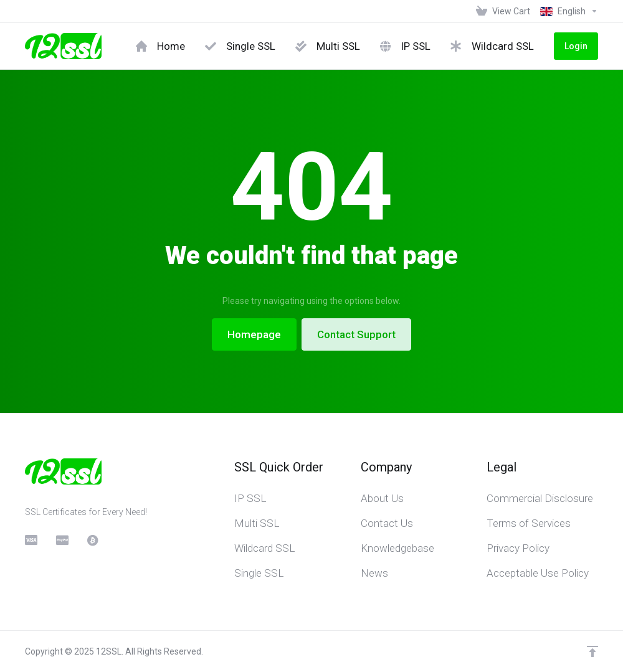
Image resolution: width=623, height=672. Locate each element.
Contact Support (356, 334)
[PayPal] (62, 540)
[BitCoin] (93, 540)
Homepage (254, 334)
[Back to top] (592, 651)
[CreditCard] (31, 540)
